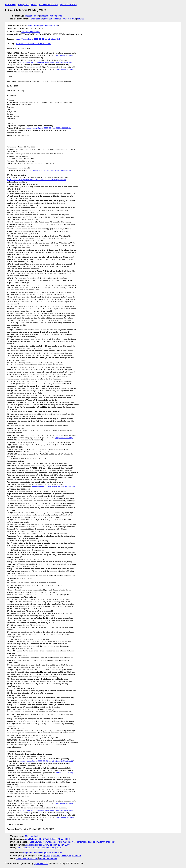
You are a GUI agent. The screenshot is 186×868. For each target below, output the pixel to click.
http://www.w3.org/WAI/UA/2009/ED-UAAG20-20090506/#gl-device (36, 180)
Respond (44, 16)
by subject (66, 856)
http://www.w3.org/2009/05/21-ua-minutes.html (38, 39)
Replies (81, 19)
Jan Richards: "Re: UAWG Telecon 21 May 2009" (48, 839)
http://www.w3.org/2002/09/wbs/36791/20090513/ (49, 128)
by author (77, 856)
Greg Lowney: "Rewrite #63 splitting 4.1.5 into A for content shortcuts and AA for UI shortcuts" (72, 842)
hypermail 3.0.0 (41, 863)
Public (34, 4)
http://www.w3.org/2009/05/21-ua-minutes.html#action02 (46, 63)
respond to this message (34, 853)
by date (46, 856)
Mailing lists (23, 4)
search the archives (48, 858)
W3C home (10, 4)
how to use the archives (27, 858)
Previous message (53, 19)
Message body (32, 16)
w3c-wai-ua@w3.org (48, 4)
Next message (36, 19)
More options (56, 16)
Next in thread (69, 19)
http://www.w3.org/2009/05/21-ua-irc (33, 44)
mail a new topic (55, 853)
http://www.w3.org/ (64, 56)
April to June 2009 (68, 4)
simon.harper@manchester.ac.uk (43, 26)
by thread (56, 856)
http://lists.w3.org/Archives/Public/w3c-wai (54, 487)
